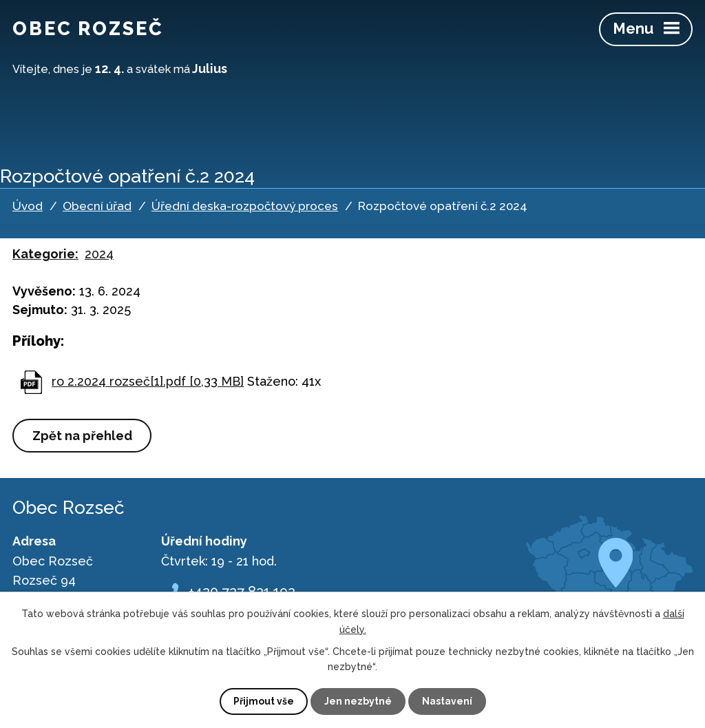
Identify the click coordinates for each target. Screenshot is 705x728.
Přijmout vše (264, 701)
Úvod (28, 206)
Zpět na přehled (82, 436)
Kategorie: (45, 254)
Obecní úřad (97, 206)
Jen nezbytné (358, 701)
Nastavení (447, 701)
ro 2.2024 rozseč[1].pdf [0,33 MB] (148, 381)
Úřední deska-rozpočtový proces (245, 206)
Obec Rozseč (88, 29)
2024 (99, 254)
